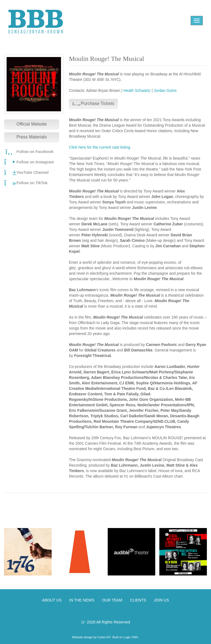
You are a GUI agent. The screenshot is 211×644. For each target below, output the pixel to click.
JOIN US (161, 600)
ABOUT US (52, 600)
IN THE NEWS (82, 600)
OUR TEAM (112, 600)
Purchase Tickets (93, 103)
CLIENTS (138, 600)
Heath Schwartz (137, 90)
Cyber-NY (104, 637)
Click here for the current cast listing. (100, 147)
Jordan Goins (165, 90)
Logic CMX (131, 637)
